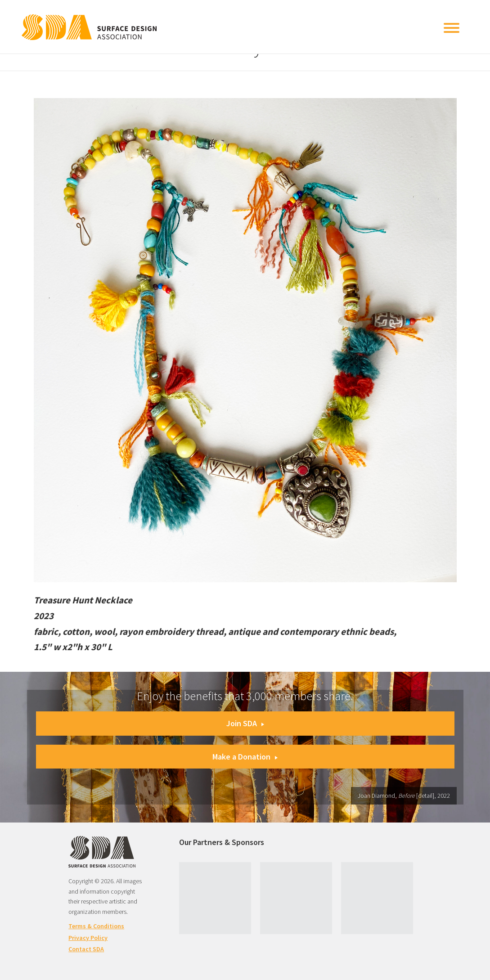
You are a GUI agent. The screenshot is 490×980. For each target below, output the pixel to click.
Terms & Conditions (96, 926)
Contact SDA (86, 949)
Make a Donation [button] (245, 757)
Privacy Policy (88, 938)
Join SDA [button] (245, 723)
